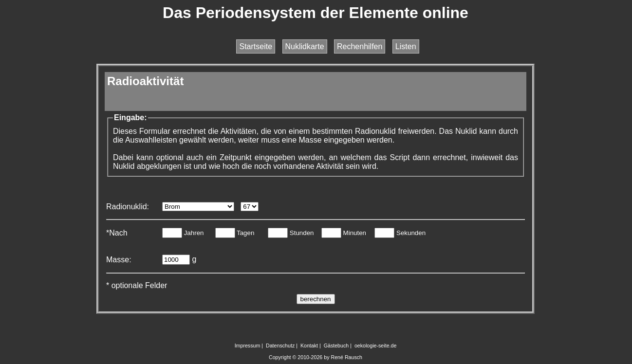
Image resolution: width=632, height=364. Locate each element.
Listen (406, 46)
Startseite (256, 46)
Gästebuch (336, 346)
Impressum (248, 346)
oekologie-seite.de (376, 346)
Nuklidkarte (305, 46)
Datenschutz (280, 346)
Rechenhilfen (360, 46)
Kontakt (309, 346)
